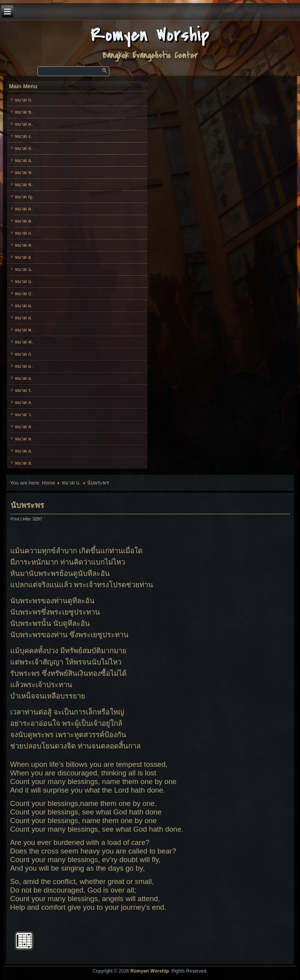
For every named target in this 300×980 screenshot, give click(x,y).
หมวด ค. (24, 124)
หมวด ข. (24, 112)
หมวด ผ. (24, 306)
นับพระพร (27, 505)
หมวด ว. (24, 415)
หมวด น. (24, 269)
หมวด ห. (24, 439)
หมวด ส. (24, 427)
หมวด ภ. (24, 354)
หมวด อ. (24, 451)
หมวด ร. (23, 390)
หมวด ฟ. (24, 342)
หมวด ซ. (24, 185)
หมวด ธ (23, 257)
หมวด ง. (23, 136)
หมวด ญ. (24, 197)
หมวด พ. (24, 330)
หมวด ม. (24, 366)
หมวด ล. (24, 403)
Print (16, 519)
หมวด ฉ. (24, 160)
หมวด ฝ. (24, 318)
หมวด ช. (24, 173)
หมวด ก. (24, 100)
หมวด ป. (24, 294)
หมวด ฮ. (24, 463)
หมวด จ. (24, 148)
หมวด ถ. (24, 233)
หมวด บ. (24, 282)
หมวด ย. (24, 378)
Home (49, 483)
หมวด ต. (24, 221)
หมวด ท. (24, 245)
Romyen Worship (150, 35)
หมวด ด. (24, 209)
